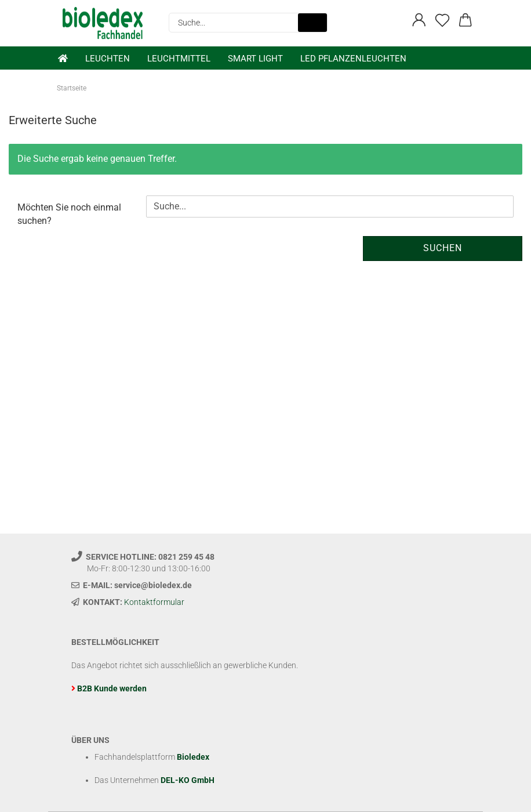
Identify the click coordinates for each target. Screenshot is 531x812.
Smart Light (255, 59)
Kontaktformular (154, 602)
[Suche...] (312, 23)
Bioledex (193, 757)
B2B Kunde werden (112, 688)
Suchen (443, 248)
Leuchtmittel (179, 59)
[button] (419, 20)
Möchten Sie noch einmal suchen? (69, 214)
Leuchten (108, 59)
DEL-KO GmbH (188, 780)
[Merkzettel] (442, 20)
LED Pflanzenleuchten (353, 59)
